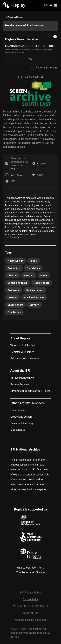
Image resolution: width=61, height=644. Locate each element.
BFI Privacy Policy (30, 593)
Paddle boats (42, 283)
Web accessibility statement (30, 620)
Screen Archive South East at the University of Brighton (19, 163)
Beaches (29, 275)
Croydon (42, 163)
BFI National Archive (22, 378)
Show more (16, 237)
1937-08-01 (17, 175)
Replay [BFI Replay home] (18, 5)
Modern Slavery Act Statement (30, 606)
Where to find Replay (23, 345)
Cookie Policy (30, 599)
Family (34, 261)
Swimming (14, 268)
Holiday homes (35, 290)
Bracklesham (15, 305)
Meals (44, 275)
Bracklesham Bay (34, 297)
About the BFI (20, 371)
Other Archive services (27, 403)
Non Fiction (14, 312)
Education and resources (25, 359)
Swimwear (14, 290)
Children (13, 275)
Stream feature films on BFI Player (30, 391)
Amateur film (16, 261)
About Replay (20, 339)
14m (13, 181)
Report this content (44, 68)
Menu (48, 5)
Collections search (21, 417)
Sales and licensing (22, 423)
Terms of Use (30, 613)
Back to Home (14, 17)
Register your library (22, 352)
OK (30, 59)
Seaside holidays (18, 283)
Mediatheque (18, 430)
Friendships (33, 268)
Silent (40, 175)
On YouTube (18, 410)
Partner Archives (20, 384)
